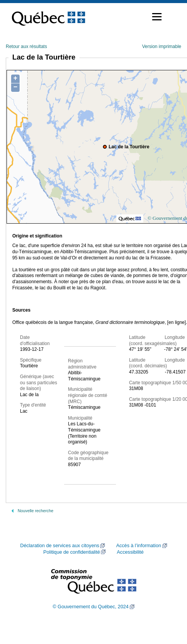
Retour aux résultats (26, 46)
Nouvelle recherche (36, 511)
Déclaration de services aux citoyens (60, 546)
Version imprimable (162, 46)
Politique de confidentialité (72, 552)
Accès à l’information (138, 546)
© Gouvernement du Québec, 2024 (91, 607)
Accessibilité (130, 552)
